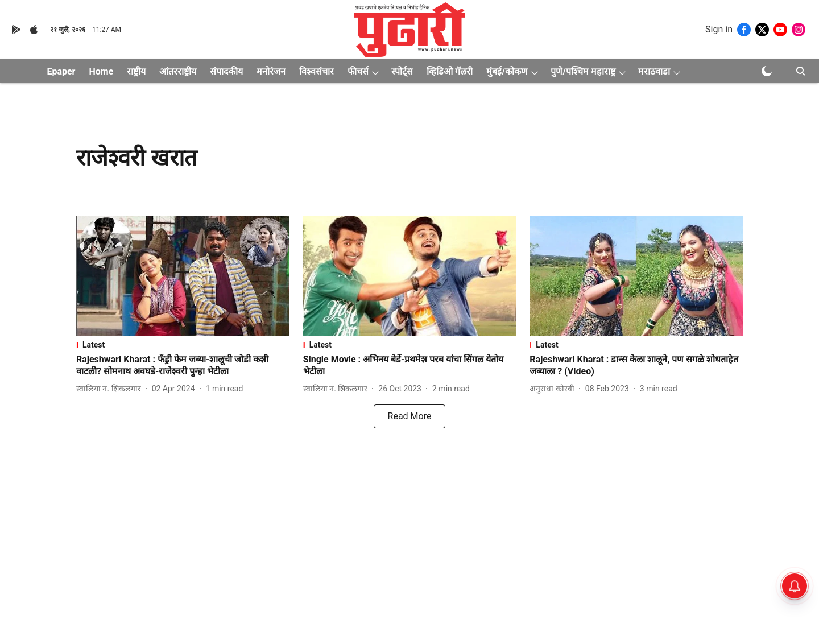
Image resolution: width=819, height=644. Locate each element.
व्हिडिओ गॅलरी (450, 71)
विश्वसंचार (317, 71)
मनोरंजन (271, 71)
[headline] (183, 366)
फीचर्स (358, 71)
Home (101, 71)
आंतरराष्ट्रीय (178, 71)
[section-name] (183, 345)
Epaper (61, 71)
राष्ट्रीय (136, 71)
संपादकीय (226, 71)
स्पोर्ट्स (402, 71)
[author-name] (111, 389)
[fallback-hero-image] (183, 276)
